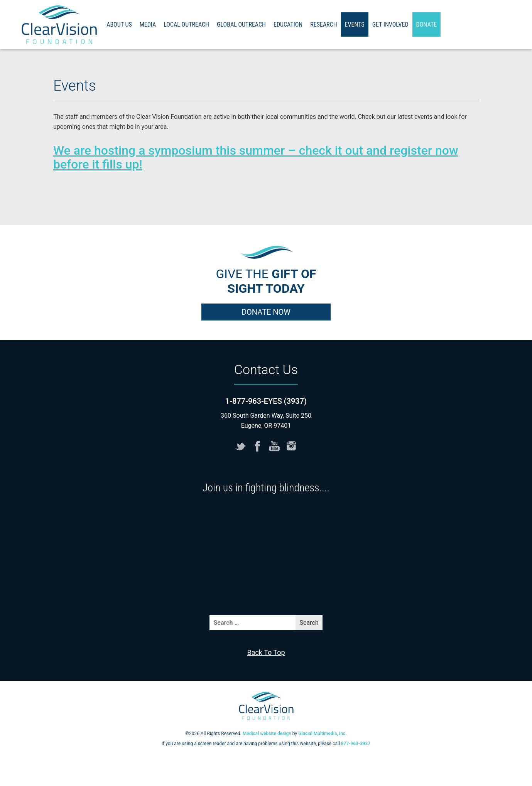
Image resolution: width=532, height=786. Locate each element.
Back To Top (266, 652)
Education (288, 24)
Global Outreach (241, 24)
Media (148, 24)
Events (355, 24)
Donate (426, 24)
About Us (119, 24)
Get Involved (390, 24)
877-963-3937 (356, 744)
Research (323, 24)
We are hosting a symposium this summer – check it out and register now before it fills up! (256, 157)
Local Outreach (186, 24)
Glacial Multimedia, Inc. (322, 734)
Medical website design (267, 734)
